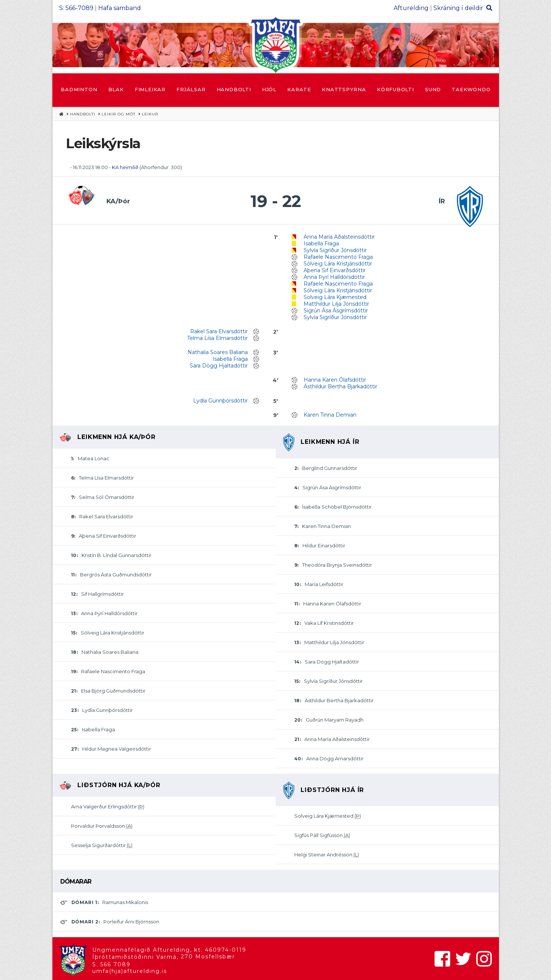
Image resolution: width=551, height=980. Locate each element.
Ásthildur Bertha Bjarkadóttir (340, 386)
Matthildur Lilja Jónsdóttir (336, 304)
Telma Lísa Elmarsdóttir (217, 338)
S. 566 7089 (111, 964)
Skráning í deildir (458, 8)
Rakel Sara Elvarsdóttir (219, 331)
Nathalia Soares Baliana (218, 352)
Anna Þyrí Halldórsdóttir (334, 277)
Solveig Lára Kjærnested (335, 297)
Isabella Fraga (321, 244)
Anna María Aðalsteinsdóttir (339, 237)
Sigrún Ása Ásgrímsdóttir (336, 311)
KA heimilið (126, 167)
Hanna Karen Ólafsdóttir (335, 380)
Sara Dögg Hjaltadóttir (219, 366)
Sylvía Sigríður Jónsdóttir (335, 250)
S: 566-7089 (76, 8)
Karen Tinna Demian (330, 415)
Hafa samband (120, 8)
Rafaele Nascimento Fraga (338, 257)
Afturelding (411, 8)
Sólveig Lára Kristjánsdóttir (338, 264)
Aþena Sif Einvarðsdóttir (335, 270)
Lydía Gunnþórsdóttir (220, 401)
